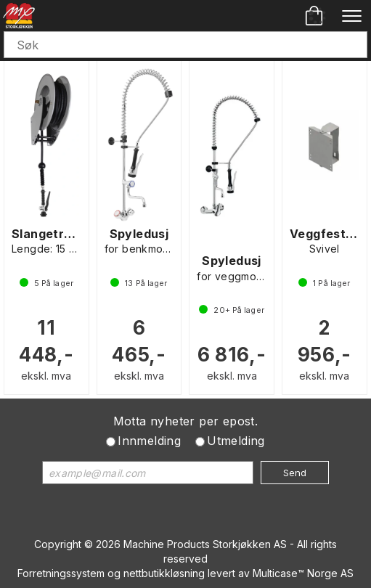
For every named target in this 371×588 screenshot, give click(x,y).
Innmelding (149, 441)
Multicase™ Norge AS (303, 573)
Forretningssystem (61, 573)
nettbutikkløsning (164, 573)
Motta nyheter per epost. (186, 421)
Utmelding (236, 441)
